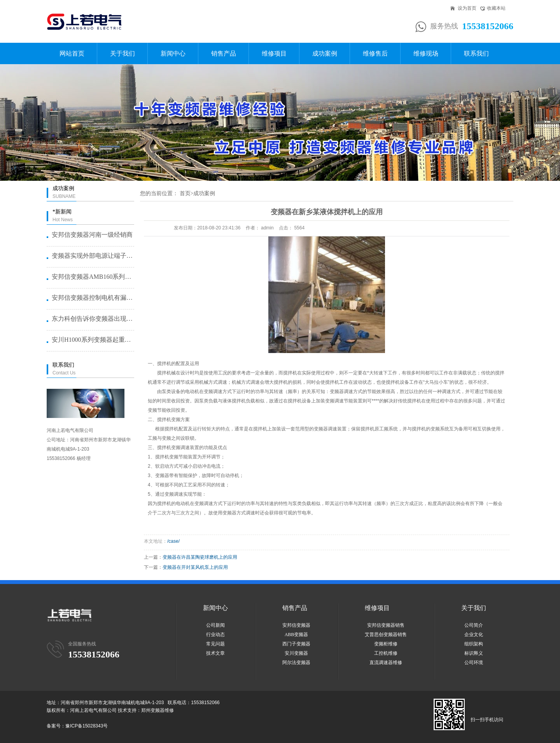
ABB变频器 (297, 635)
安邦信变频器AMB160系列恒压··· (93, 277)
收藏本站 (496, 8)
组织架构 (474, 644)
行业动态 (215, 635)
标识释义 (474, 653)
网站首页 (72, 53)
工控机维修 (386, 653)
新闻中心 (173, 53)
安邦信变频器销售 (386, 625)
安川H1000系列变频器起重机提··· (93, 340)
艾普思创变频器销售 (386, 635)
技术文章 (215, 653)
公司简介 (474, 625)
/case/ (173, 541)
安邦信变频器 (296, 625)
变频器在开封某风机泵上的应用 (195, 567)
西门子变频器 (296, 644)
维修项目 (274, 53)
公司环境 (474, 663)
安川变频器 (296, 653)
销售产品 (224, 53)
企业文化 (474, 635)
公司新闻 (215, 625)
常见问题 (215, 644)
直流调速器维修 (386, 663)
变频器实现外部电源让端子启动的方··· (93, 256)
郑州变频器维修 (157, 710)
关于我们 (122, 53)
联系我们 (476, 53)
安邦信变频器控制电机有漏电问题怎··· (93, 298)
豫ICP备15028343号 (87, 726)
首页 (185, 193)
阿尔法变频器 (296, 663)
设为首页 (467, 8)
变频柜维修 (386, 644)
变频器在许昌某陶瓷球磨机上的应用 (200, 557)
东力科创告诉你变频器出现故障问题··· (93, 319)
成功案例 (325, 53)
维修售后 (375, 53)
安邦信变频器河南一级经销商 (92, 235)
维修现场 (426, 53)
